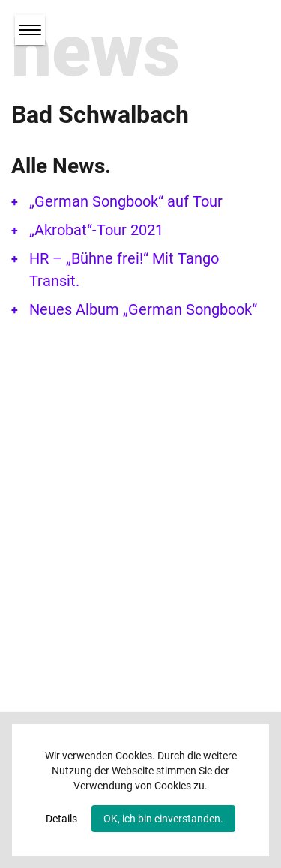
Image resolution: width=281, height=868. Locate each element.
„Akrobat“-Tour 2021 (96, 230)
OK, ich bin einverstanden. (163, 819)
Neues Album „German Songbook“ (143, 309)
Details (61, 819)
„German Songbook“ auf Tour (126, 201)
